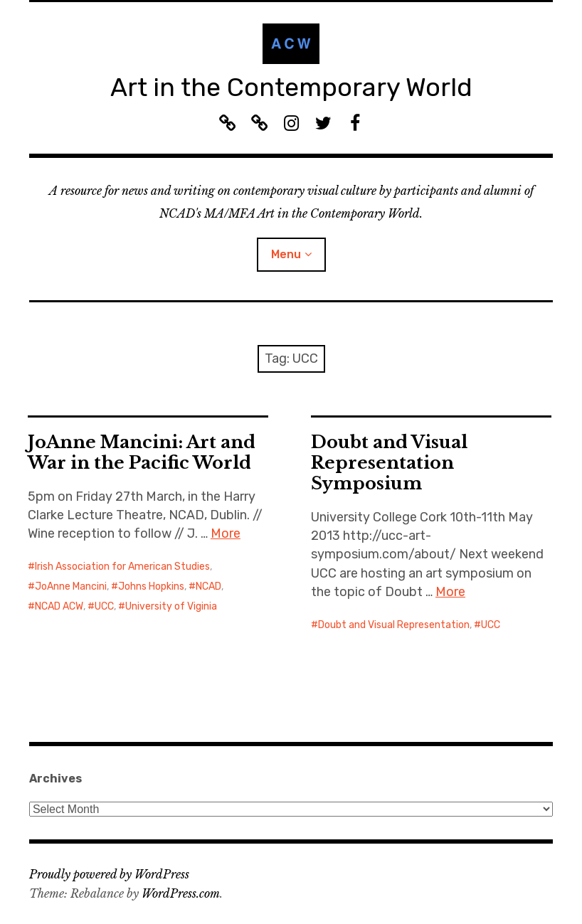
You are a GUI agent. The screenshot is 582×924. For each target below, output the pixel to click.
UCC (104, 606)
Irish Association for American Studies (122, 567)
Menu (286, 254)
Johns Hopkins (151, 586)
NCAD (208, 586)
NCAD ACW (59, 606)
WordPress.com (181, 893)
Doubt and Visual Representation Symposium (389, 463)
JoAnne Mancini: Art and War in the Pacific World (142, 452)
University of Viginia (171, 606)
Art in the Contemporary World (291, 87)
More (226, 533)
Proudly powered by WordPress (109, 874)
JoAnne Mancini (71, 586)
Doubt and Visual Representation (394, 625)
